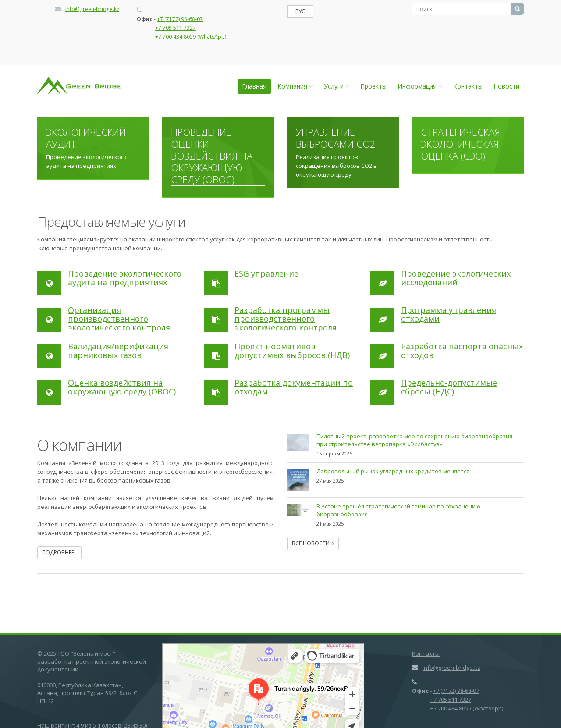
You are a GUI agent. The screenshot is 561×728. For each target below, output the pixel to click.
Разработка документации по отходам (294, 387)
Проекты (373, 86)
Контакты (468, 86)
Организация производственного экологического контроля (119, 319)
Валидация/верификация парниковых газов (118, 351)
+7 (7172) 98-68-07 (180, 19)
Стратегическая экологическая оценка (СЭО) (460, 144)
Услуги (337, 86)
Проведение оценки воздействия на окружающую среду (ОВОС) (212, 156)
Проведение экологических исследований (456, 278)
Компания (295, 86)
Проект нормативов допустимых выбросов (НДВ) (292, 351)
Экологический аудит (86, 138)
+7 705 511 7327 (176, 28)
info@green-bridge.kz (92, 9)
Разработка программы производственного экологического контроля (286, 319)
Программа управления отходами (449, 314)
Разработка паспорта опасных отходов (462, 351)
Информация (420, 86)
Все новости (313, 543)
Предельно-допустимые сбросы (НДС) (449, 387)
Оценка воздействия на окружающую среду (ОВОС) (122, 387)
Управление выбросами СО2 (336, 138)
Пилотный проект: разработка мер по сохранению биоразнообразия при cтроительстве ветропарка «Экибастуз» (414, 440)
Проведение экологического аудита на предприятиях (125, 278)
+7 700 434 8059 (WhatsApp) (191, 37)
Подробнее (59, 552)
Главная (254, 86)
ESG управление (266, 273)
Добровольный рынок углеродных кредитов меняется (393, 471)
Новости (506, 86)
